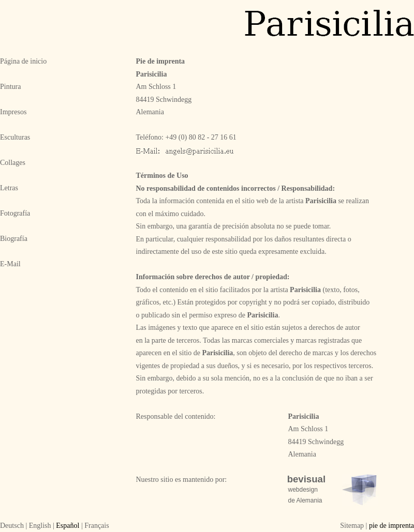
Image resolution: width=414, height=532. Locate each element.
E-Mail (10, 264)
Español (68, 526)
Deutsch (12, 526)
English (40, 526)
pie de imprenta (391, 526)
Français (97, 526)
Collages (13, 163)
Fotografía (15, 213)
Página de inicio (23, 61)
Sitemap (352, 526)
